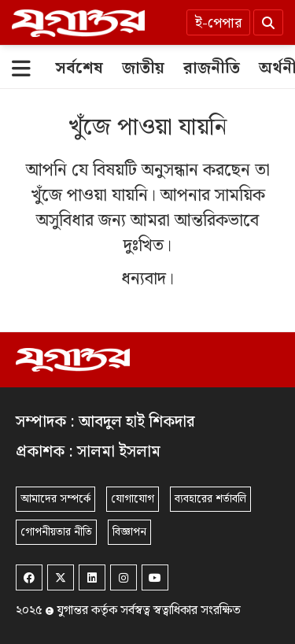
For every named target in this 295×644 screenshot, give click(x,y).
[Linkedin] (92, 577)
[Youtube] (155, 577)
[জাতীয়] (143, 68)
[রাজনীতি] (212, 68)
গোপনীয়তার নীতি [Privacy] (56, 532)
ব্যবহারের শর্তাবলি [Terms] (210, 499)
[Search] (268, 22)
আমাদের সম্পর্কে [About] (55, 499)
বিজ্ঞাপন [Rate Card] (129, 532)
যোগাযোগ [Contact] (133, 499)
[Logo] (78, 23)
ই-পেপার (218, 23)
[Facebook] (29, 577)
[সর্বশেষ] (79, 68)
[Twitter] (61, 577)
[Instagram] (124, 577)
